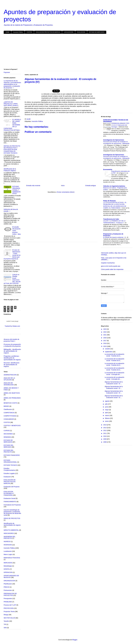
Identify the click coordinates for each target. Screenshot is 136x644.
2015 (105, 346)
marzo (107, 415)
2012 (105, 430)
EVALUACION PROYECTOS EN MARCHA (48, 32)
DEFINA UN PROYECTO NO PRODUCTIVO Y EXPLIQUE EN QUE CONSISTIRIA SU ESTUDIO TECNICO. (12, 150)
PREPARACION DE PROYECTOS (10, 594)
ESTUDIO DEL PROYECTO (9, 451)
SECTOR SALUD (9, 618)
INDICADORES (9, 533)
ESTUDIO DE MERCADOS (97, 32)
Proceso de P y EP (10, 605)
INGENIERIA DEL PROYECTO (10, 537)
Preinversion (8, 590)
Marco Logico (8, 554)
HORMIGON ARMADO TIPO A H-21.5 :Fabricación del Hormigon (120, 125)
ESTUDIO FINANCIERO (12, 455)
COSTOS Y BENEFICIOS (12, 426)
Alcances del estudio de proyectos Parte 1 (11, 340)
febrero (108, 418)
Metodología (8, 566)
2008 (105, 442)
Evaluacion (7, 477)
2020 (105, 338)
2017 (105, 341)
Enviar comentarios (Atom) (66, 192)
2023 (105, 329)
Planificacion (8, 584)
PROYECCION (9, 608)
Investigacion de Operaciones (114, 140)
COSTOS (29, 32)
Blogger (75, 640)
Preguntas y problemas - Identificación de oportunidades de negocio (12, 358)
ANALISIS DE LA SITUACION (9, 379)
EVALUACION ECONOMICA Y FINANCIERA (9, 493)
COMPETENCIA (9, 413)
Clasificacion (8, 409)
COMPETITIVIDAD (10, 416)
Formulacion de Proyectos (12, 505)
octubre (108, 349)
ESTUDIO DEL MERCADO (9, 446)
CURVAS (7, 431)
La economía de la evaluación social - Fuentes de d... (114, 355)
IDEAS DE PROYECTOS (12, 518)
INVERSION (8, 545)
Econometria (108, 169)
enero (107, 421)
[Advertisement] (67, 52)
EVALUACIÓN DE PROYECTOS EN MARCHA (10, 482)
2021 (105, 335)
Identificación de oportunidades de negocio (12, 524)
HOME (7, 32)
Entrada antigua (91, 186)
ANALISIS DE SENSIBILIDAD (9, 384)
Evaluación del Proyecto (12, 487)
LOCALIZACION (69, 32)
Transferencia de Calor (111, 219)
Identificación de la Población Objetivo (10, 170)
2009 (105, 439)
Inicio (63, 186)
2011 (105, 433)
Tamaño (6, 621)
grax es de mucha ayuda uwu (111, 266)
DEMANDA (7, 437)
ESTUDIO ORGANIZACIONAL (10, 461)
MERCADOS (8, 563)
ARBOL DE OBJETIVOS (12, 393)
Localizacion (8, 551)
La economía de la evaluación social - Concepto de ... (114, 374)
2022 (105, 332)
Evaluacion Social (10, 498)
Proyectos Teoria (9, 611)
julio (107, 404)
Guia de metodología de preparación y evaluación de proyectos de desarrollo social (12, 512)
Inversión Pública (18, 32)
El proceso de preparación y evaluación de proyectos (12, 345)
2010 (105, 436)
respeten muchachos (108, 263)
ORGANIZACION (9, 581)
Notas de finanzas (109, 201)
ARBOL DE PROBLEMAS (12, 398)
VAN (5, 628)
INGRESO (7, 542)
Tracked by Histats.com (12, 326)
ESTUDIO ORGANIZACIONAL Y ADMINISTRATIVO (16, 190)
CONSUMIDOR (9, 419)
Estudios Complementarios (9, 469)
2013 (105, 428)
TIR (5, 624)
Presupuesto (8, 598)
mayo (107, 410)
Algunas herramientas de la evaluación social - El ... (114, 383)
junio (107, 407)
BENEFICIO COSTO (10, 403)
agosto (107, 401)
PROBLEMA (8, 602)
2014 (105, 425)
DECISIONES (8, 434)
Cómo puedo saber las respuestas (112, 269)
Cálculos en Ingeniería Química (114, 186)
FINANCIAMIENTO (10, 502)
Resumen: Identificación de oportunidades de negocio (11, 365)
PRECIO (7, 587)
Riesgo (6, 615)
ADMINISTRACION (10, 375)
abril (107, 413)
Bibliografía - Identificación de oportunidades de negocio (12, 351)
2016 (105, 343)
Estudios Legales (9, 473)
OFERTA (7, 569)
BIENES (6, 406)
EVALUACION (81, 32)
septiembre (109, 352)
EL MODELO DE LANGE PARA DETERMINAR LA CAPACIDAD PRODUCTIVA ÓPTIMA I (12, 125)
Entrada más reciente (33, 186)
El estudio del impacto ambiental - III (115, 237)
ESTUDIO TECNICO (10, 465)
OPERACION (8, 572)
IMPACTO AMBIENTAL (11, 530)
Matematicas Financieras (12, 558)
